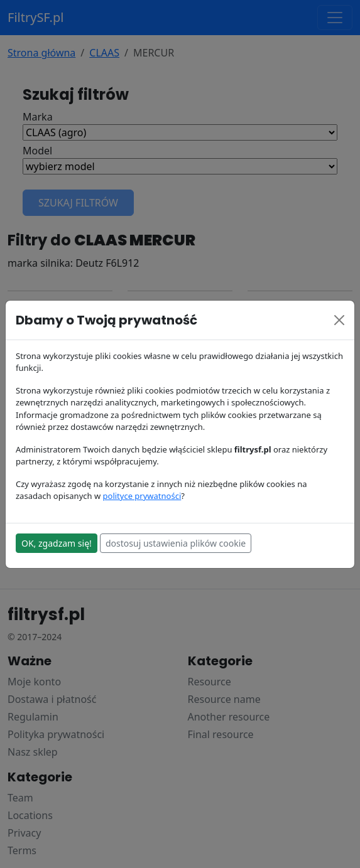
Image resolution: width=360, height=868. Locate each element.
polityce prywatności (142, 496)
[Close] (339, 320)
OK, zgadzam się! (57, 543)
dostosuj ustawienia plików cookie (176, 543)
